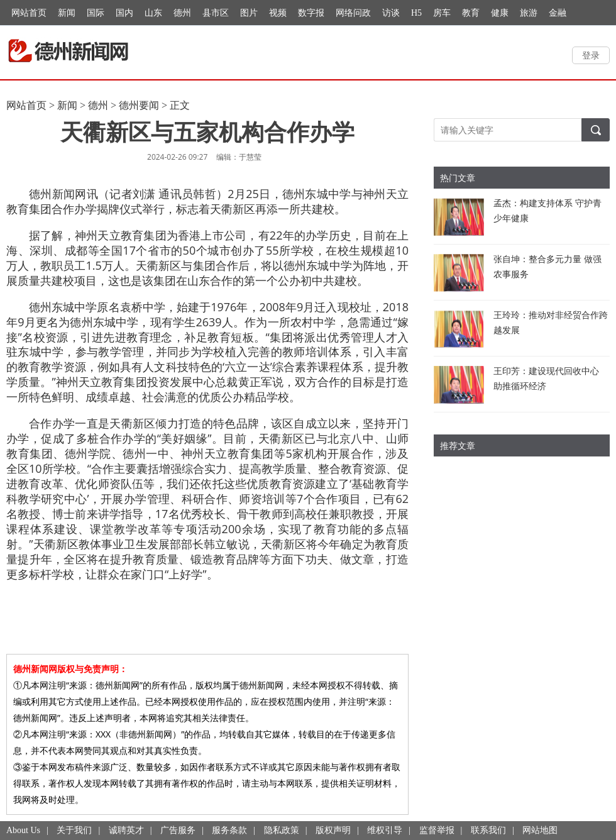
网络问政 (353, 13)
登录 (591, 55)
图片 (249, 13)
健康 (500, 13)
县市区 (216, 13)
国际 (96, 13)
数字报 (311, 13)
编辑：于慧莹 (239, 157)
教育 (471, 13)
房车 (442, 13)
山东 (153, 13)
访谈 (391, 13)
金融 (558, 13)
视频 (278, 13)
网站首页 (29, 13)
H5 (416, 13)
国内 (124, 13)
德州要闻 (139, 105)
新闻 (67, 13)
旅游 (529, 13)
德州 (182, 13)
